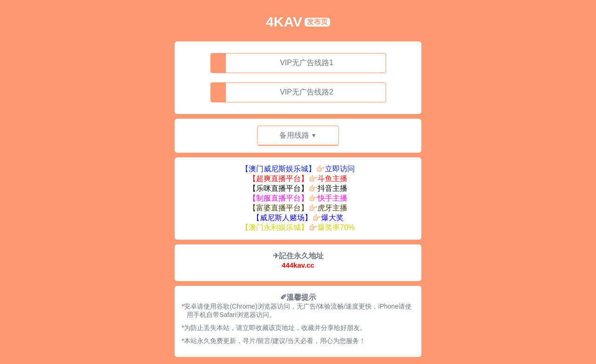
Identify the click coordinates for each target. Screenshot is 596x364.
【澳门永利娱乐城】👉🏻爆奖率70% (298, 227)
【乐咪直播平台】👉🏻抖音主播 (298, 188)
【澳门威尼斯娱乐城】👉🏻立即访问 (298, 169)
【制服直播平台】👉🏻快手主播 (298, 198)
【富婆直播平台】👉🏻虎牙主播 (298, 208)
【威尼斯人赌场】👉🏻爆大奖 (298, 218)
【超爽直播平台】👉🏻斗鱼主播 (298, 179)
